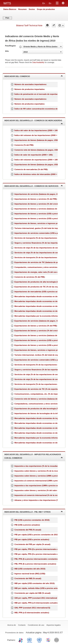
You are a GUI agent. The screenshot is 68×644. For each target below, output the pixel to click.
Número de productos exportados (29, 104)
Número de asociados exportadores (30, 99)
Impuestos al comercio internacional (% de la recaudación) (40, 495)
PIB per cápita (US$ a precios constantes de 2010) (37, 535)
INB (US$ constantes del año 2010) (30, 569)
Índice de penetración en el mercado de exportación (37, 94)
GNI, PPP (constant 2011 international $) (32, 608)
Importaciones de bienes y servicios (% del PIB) (36, 199)
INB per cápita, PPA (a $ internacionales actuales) (36, 603)
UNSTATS (39, 640)
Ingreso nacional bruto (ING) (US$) (30, 574)
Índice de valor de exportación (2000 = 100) (33, 155)
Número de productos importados (29, 89)
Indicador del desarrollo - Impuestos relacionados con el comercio (34, 456)
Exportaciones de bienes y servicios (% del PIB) (36, 326)
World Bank (57, 640)
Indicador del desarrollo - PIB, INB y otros (34, 512)
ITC (21, 640)
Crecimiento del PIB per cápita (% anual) (32, 544)
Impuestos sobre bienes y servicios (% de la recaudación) (40, 471)
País (7, 18)
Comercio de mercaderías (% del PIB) (31, 169)
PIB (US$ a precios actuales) (27, 525)
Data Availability (39, 62)
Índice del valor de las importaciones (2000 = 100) (36, 130)
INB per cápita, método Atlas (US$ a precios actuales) (38, 588)
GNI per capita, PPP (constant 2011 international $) (37, 598)
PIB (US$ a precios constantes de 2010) (32, 520)
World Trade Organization (48, 640)
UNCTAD (30, 640)
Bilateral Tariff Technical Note (29, 26)
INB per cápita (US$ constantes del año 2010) (34, 583)
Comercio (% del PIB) (24, 145)
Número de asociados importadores (30, 84)
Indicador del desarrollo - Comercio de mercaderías (34, 122)
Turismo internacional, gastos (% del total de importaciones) (41, 228)
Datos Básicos (10, 9)
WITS (7, 3)
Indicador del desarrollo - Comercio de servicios (34, 186)
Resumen (23, 9)
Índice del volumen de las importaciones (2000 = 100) (38, 135)
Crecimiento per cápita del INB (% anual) (32, 593)
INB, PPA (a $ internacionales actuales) (32, 613)
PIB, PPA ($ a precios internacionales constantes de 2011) (40, 559)
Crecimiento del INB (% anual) (28, 578)
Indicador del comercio (34, 76)
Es (50, 3)
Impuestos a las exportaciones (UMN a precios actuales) (39, 486)
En (44, 3)
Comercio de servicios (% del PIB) (30, 277)
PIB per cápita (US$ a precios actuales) (32, 539)
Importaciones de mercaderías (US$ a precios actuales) (39, 292)
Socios (32, 9)
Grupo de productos (46, 9)
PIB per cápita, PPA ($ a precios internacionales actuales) (40, 554)
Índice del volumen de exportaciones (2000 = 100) (36, 160)
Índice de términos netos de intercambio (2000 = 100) (38, 174)
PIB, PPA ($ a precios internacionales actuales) (35, 564)
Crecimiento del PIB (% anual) (28, 530)
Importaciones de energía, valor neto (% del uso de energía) (41, 272)
